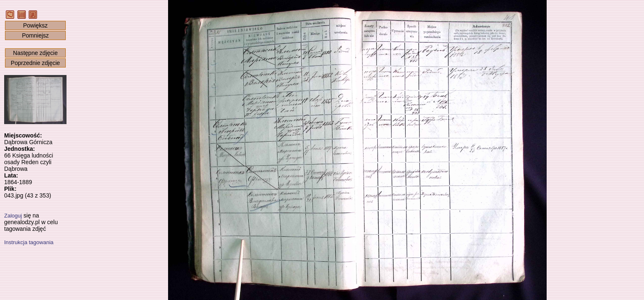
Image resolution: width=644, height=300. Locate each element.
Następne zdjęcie (35, 53)
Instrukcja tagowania (29, 242)
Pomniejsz (36, 35)
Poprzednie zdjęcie (35, 63)
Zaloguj (13, 216)
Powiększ (35, 25)
